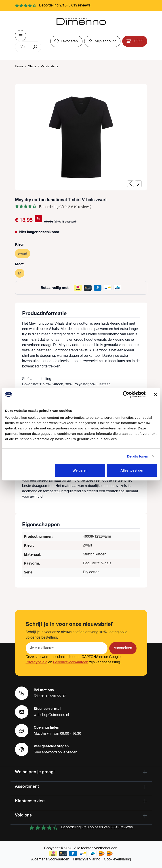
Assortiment (27, 786)
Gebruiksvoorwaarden (71, 662)
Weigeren (80, 470)
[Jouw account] (102, 41)
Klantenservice (30, 801)
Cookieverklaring (117, 859)
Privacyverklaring (87, 859)
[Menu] (21, 36)
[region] (81, 137)
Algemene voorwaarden (50, 859)
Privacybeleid (37, 662)
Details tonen (138, 456)
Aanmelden (123, 648)
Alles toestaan (132, 470)
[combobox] (23, 47)
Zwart (24, 253)
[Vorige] (130, 184)
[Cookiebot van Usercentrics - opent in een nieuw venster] (126, 394)
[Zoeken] (36, 47)
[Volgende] (138, 184)
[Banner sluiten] (155, 394)
